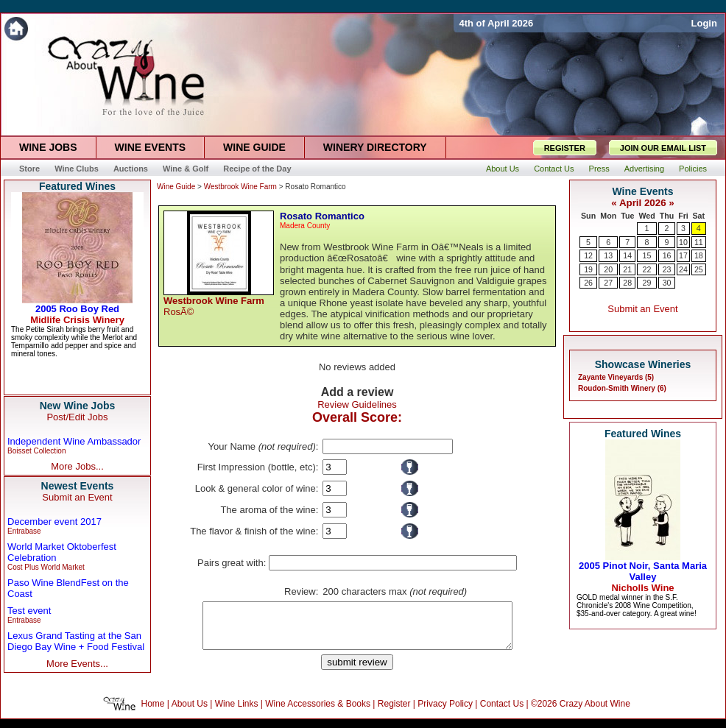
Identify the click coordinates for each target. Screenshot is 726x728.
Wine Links (237, 713)
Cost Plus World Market (46, 567)
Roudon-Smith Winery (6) (622, 388)
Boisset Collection (36, 451)
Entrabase (24, 531)
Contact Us (502, 713)
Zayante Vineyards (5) (616, 377)
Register (394, 713)
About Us (190, 713)
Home (153, 713)
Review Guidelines (357, 404)
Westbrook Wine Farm (240, 187)
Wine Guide (176, 187)
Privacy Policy (445, 713)
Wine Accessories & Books (318, 713)
